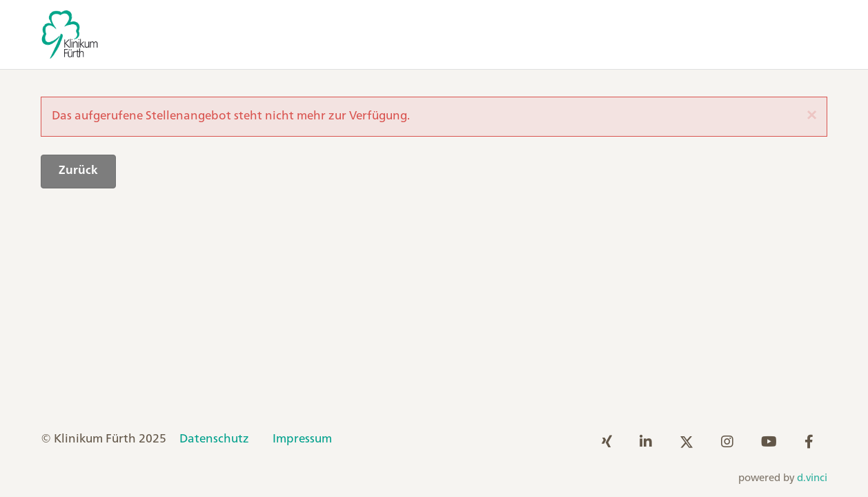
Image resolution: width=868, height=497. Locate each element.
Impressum (302, 439)
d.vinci (812, 479)
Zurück (78, 171)
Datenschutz (214, 439)
